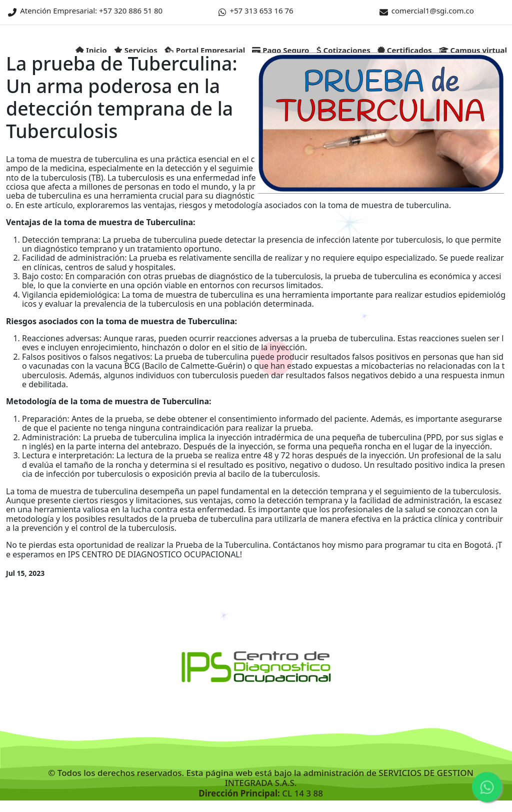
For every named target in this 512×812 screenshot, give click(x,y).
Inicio (91, 50)
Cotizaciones (343, 50)
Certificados (405, 50)
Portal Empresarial (205, 50)
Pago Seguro (280, 50)
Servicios (136, 50)
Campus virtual (473, 50)
